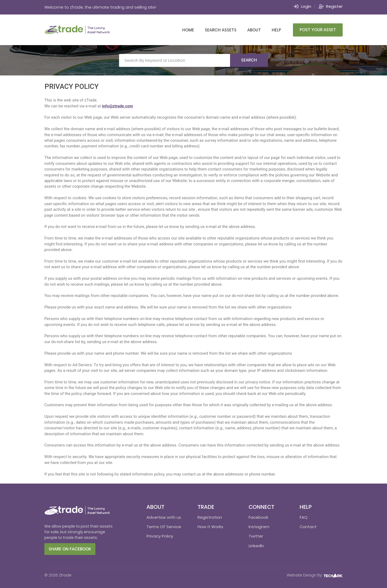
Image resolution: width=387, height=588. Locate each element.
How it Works (210, 527)
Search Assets (221, 30)
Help (276, 30)
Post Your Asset (318, 30)
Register (334, 6)
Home (188, 30)
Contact (308, 527)
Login (306, 6)
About (254, 30)
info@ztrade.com (117, 106)
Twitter (256, 536)
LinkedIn (256, 546)
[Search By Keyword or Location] (175, 60)
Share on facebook (70, 549)
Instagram (259, 527)
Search (249, 60)
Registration (210, 517)
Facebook (258, 517)
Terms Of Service (164, 527)
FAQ (304, 517)
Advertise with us (164, 517)
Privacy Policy (160, 536)
